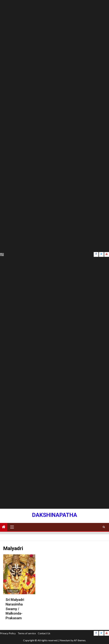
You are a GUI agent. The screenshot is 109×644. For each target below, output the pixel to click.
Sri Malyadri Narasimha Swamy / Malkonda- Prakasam (15, 609)
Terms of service (27, 633)
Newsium (65, 640)
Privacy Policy (8, 633)
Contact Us (44, 633)
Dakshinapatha (55, 515)
